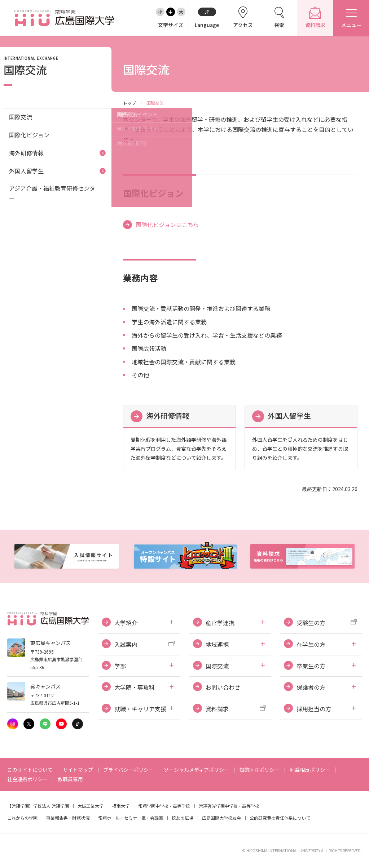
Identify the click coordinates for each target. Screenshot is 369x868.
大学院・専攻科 (135, 687)
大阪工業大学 (91, 806)
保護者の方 (311, 687)
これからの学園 (22, 818)
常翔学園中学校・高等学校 (164, 806)
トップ (129, 103)
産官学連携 (220, 623)
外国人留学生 (289, 416)
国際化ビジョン (29, 135)
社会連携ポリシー (27, 779)
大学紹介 (126, 623)
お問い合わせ (223, 687)
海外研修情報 (168, 416)
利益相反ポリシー (310, 770)
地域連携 (217, 644)
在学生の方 (311, 644)
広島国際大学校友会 (221, 818)
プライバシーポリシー (128, 770)
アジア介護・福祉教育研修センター (52, 193)
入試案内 (126, 644)
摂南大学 (121, 806)
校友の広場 (183, 818)
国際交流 (21, 117)
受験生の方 (311, 623)
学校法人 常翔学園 (51, 806)
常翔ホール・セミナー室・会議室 (131, 818)
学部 (120, 666)
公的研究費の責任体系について (280, 818)
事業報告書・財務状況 (68, 818)
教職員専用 (70, 779)
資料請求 (217, 709)
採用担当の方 (314, 709)
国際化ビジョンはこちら (167, 224)
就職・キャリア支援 (140, 709)
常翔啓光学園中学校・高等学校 (229, 806)
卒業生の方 (311, 666)
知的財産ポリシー (259, 770)
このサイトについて (30, 770)
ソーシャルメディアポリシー (196, 770)
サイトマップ (78, 770)
